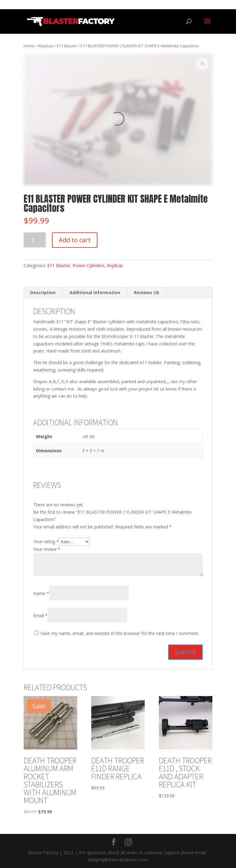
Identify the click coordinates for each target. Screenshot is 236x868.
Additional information (95, 292)
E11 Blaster (67, 46)
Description (43, 292)
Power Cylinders (88, 265)
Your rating (46, 541)
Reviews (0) (147, 292)
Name (41, 593)
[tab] (43, 293)
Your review (47, 549)
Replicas (46, 46)
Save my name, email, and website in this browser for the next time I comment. (120, 633)
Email (40, 615)
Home (29, 46)
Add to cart (75, 240)
